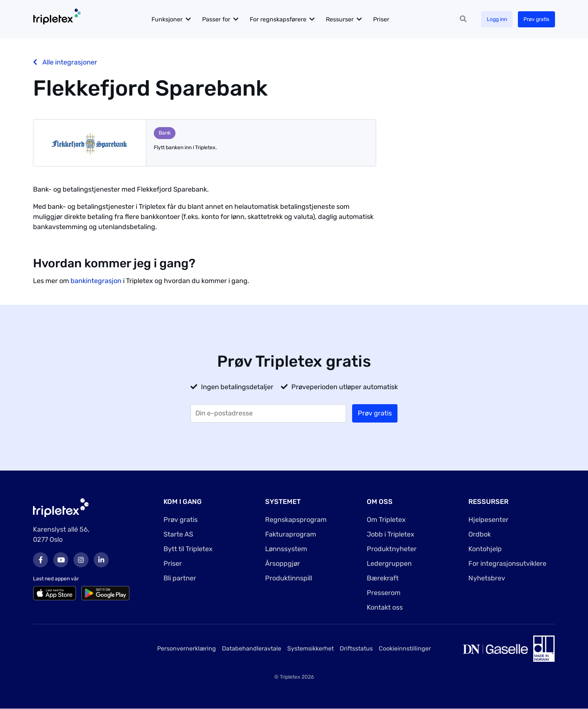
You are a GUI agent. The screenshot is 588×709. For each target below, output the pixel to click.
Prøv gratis (536, 19)
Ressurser (340, 19)
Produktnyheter (392, 549)
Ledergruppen (389, 564)
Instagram (81, 560)
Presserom (384, 593)
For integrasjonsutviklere (507, 564)
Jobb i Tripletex (391, 534)
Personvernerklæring (187, 648)
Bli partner (180, 578)
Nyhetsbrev (487, 578)
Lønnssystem (286, 549)
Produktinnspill (289, 578)
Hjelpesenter (488, 520)
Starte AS (178, 534)
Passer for (216, 19)
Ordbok (480, 534)
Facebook (40, 560)
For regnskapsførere (278, 19)
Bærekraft (383, 578)
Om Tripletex (386, 520)
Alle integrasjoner (65, 62)
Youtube (61, 560)
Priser (381, 19)
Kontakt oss (385, 607)
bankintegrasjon (96, 281)
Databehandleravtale (252, 648)
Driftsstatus (356, 648)
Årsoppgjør (283, 564)
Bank (165, 133)
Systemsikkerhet (310, 648)
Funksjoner (167, 19)
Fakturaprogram (291, 534)
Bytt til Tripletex (188, 549)
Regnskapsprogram (296, 520)
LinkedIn (101, 560)
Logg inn (497, 19)
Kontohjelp (485, 549)
